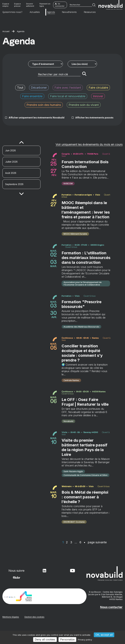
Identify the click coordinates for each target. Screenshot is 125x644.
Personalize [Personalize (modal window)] (67, 639)
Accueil (6, 31)
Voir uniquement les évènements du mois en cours (89, 144)
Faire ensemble (32, 96)
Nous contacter (111, 624)
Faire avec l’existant (68, 88)
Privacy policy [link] (85, 640)
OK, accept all (104, 635)
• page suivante (95, 559)
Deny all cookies (45, 639)
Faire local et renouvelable (68, 96)
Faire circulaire (98, 88)
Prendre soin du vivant (84, 105)
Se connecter (60, 5)
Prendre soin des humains (44, 105)
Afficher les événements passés (94, 118)
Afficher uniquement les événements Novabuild (36, 118)
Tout (20, 88)
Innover (98, 96)
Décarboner (39, 88)
